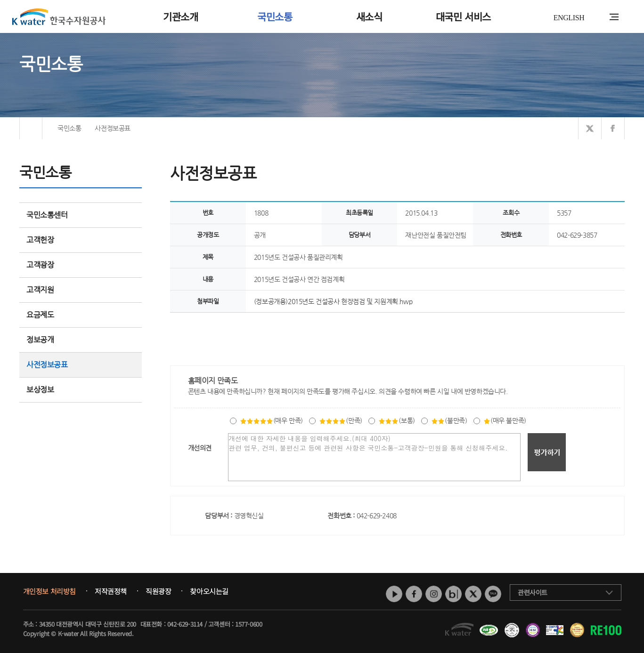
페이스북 (414, 594)
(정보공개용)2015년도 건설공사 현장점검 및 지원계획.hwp (333, 301)
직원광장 (158, 591)
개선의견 (200, 448)
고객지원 (81, 290)
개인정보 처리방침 (49, 591)
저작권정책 (111, 591)
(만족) (340, 420)
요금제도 (81, 315)
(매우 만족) (271, 420)
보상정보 (81, 390)
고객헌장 (81, 240)
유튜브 (394, 594)
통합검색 (599, 17)
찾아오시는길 (209, 591)
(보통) (396, 420)
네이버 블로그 (453, 594)
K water (59, 16)
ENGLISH (569, 18)
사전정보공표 (47, 365)
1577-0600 (249, 624)
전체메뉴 (614, 17)
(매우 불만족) (505, 420)
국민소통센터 (47, 215)
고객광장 (81, 265)
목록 (615, 332)
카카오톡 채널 (493, 594)
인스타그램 (434, 594)
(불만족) (449, 420)
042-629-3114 (185, 624)
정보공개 (81, 340)
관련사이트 (533, 592)
